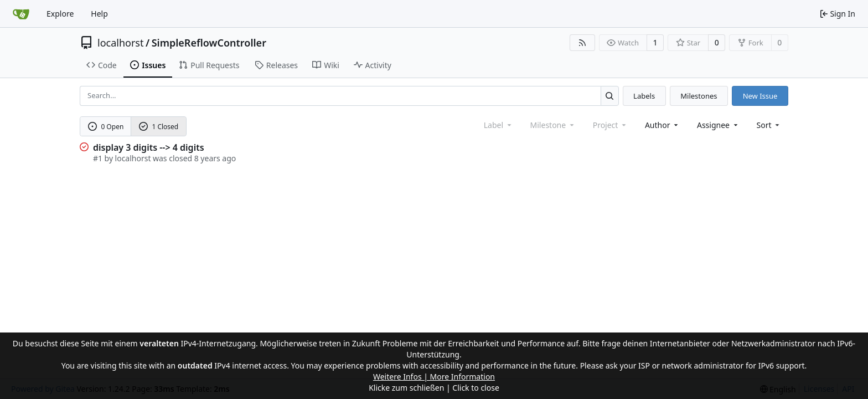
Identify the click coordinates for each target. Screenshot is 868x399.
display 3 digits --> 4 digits (149, 147)
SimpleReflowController (209, 43)
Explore (60, 14)
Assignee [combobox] (718, 125)
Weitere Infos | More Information (434, 377)
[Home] (21, 14)
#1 (98, 158)
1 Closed (159, 127)
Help (99, 14)
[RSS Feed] (582, 43)
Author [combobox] (662, 125)
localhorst (120, 43)
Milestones (699, 96)
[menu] (769, 125)
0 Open (106, 127)
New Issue (760, 96)
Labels (644, 96)
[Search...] (610, 96)
